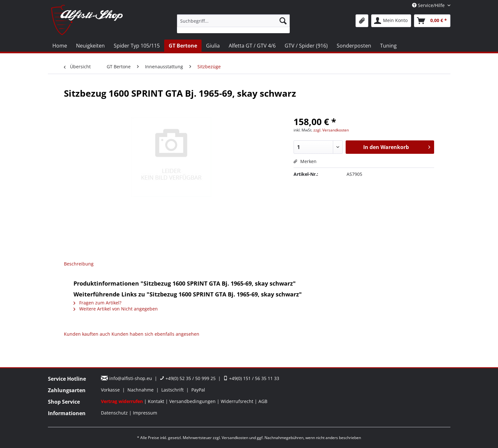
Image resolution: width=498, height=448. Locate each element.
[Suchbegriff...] (233, 21)
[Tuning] (388, 46)
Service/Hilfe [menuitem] (429, 5)
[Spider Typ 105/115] (137, 46)
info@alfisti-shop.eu (127, 378)
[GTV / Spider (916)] (306, 46)
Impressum (145, 413)
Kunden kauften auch (87, 334)
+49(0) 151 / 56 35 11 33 (251, 378)
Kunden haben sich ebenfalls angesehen (155, 334)
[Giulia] (213, 46)
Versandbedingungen (193, 401)
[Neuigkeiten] (90, 46)
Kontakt (157, 401)
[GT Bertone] (183, 46)
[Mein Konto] (391, 21)
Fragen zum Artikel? (97, 303)
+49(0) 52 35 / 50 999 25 (188, 378)
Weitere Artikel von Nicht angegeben (116, 309)
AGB (263, 401)
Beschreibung (79, 264)
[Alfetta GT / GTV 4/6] (252, 46)
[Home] (60, 46)
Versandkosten (235, 438)
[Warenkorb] (432, 21)
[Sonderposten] (354, 46)
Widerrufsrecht (238, 401)
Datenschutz (115, 413)
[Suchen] (283, 21)
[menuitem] (233, 24)
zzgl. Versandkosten (331, 130)
